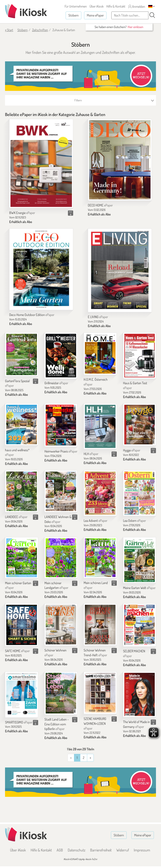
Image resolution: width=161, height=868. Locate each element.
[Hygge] (140, 425)
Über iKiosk (97, 6)
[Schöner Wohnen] (61, 625)
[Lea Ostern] (140, 493)
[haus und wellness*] (22, 424)
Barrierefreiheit (101, 850)
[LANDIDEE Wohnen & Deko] (61, 491)
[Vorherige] (90, 758)
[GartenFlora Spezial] (22, 354)
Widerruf (123, 850)
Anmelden (137, 6)
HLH (91, 454)
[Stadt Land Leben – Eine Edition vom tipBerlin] (61, 693)
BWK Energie (22, 213)
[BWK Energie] (41, 164)
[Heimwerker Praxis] (61, 425)
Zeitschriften (40, 30)
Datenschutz (77, 850)
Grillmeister (56, 383)
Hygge (132, 450)
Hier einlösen (135, 27)
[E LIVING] (120, 270)
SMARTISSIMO (19, 722)
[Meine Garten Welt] (140, 560)
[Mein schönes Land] (100, 558)
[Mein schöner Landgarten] (61, 558)
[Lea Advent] (100, 493)
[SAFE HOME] (22, 625)
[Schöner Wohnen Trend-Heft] (100, 625)
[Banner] (80, 76)
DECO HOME (100, 205)
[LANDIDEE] (22, 491)
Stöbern (73, 15)
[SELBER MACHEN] (140, 625)
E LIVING (98, 317)
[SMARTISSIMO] (22, 695)
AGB (60, 850)
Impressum (142, 850)
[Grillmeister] (61, 356)
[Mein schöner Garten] (22, 558)
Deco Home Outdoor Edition (32, 315)
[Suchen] (152, 15)
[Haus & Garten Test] (140, 356)
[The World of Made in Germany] (140, 695)
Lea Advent (95, 521)
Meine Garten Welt (139, 588)
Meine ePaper (95, 15)
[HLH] (100, 426)
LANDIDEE (16, 517)
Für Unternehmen (76, 6)
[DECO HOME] (120, 160)
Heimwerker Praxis (61, 451)
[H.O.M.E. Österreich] (100, 354)
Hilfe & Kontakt (116, 6)
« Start (9, 30)
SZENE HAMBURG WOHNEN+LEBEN (95, 724)
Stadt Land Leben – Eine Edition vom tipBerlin (57, 724)
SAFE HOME (17, 651)
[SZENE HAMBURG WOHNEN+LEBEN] (100, 693)
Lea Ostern (134, 521)
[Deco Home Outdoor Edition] (41, 269)
